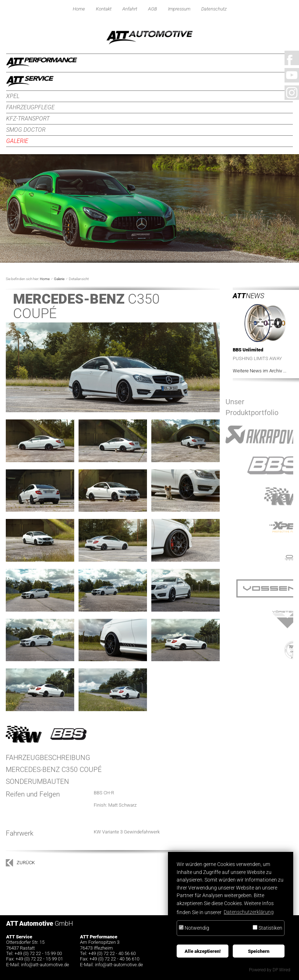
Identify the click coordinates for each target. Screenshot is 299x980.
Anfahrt (130, 9)
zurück (26, 863)
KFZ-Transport (28, 119)
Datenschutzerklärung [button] (249, 912)
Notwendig (194, 928)
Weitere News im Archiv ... (260, 371)
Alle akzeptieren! (203, 951)
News (249, 296)
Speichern (259, 951)
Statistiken (268, 928)
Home (79, 9)
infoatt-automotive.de (45, 965)
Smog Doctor (26, 130)
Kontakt (104, 9)
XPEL (13, 96)
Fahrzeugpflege (30, 107)
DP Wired (281, 970)
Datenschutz (214, 9)
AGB (153, 9)
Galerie (17, 141)
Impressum (179, 9)
